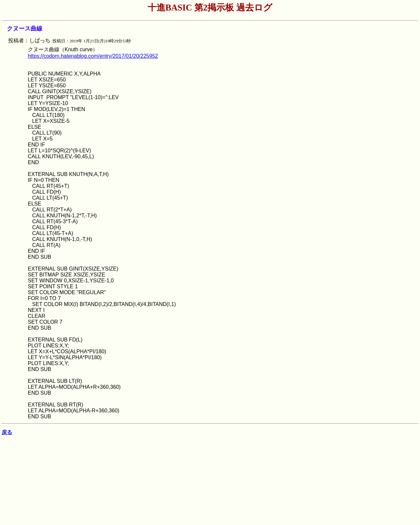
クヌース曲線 (25, 29)
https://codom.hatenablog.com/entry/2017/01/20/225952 (93, 56)
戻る (7, 432)
